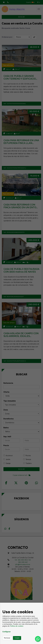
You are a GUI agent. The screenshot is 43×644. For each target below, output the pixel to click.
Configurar (7, 632)
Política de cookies (17, 626)
